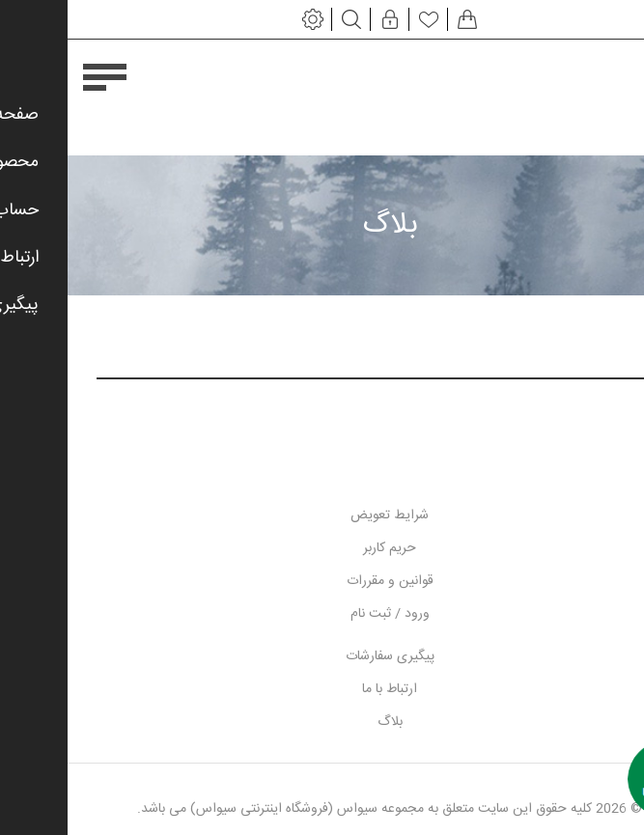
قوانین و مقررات (322, 581)
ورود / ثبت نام (322, 614)
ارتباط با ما (322, 689)
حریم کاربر (322, 548)
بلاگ (322, 722)
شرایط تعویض (322, 515)
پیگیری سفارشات (322, 656)
